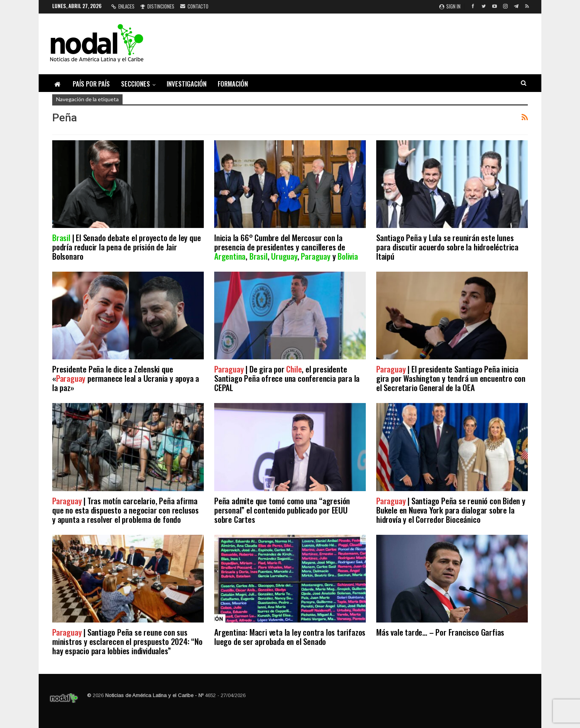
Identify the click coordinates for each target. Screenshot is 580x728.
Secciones (136, 84)
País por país (91, 84)
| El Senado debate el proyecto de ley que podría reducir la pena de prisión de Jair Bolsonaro (126, 247)
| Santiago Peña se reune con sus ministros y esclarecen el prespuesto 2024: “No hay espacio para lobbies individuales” (127, 641)
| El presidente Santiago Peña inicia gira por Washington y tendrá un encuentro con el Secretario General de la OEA (451, 378)
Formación (233, 84)
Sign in (450, 6)
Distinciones (157, 6)
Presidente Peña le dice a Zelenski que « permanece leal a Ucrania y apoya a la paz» (126, 378)
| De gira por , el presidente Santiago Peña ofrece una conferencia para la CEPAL (287, 378)
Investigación (187, 84)
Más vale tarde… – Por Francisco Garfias (440, 632)
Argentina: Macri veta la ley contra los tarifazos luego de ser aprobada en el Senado (290, 637)
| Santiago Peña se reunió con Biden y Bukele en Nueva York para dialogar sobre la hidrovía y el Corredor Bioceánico (451, 510)
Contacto (194, 6)
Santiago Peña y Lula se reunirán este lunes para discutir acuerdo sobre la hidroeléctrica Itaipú (447, 247)
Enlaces (123, 6)
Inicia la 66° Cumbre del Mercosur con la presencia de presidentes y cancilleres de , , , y (286, 247)
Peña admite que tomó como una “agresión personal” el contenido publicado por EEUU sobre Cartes (282, 510)
